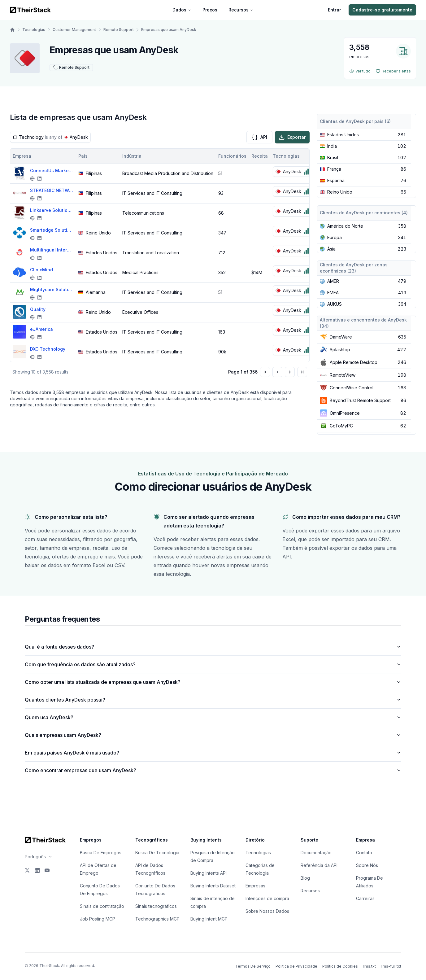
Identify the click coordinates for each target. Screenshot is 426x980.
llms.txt (369, 966)
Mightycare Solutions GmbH (52, 289)
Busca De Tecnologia (157, 853)
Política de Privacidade (296, 966)
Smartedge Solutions (52, 230)
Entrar (335, 10)
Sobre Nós (367, 865)
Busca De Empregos (101, 853)
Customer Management (74, 30)
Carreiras (365, 898)
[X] (27, 870)
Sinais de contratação (102, 906)
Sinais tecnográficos (156, 906)
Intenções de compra (267, 898)
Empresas (255, 886)
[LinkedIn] (37, 870)
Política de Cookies (340, 966)
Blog (305, 878)
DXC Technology (48, 349)
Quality (38, 309)
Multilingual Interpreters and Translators (52, 250)
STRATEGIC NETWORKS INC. (52, 190)
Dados (182, 10)
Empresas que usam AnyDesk (169, 30)
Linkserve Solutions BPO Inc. (52, 210)
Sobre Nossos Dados (267, 911)
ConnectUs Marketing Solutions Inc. (52, 171)
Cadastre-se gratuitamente (382, 10)
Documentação (316, 853)
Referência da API (319, 865)
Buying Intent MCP (209, 919)
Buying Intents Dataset (213, 886)
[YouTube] (47, 870)
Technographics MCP (157, 919)
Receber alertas (393, 71)
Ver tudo (360, 71)
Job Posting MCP (98, 919)
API (259, 137)
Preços (210, 10)
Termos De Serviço (253, 966)
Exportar (292, 137)
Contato (364, 853)
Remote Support (119, 30)
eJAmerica (41, 329)
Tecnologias (34, 30)
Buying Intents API (209, 873)
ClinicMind (41, 270)
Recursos (241, 10)
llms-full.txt (391, 966)
